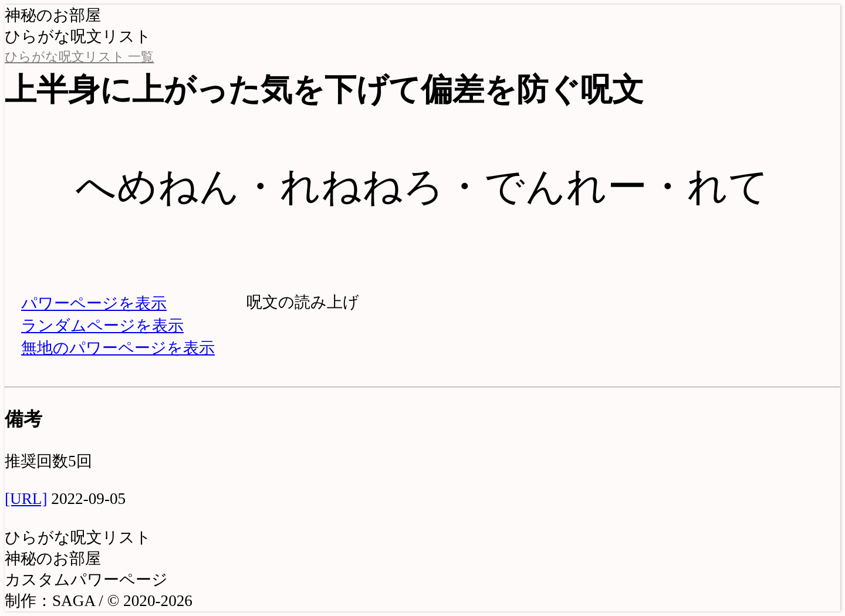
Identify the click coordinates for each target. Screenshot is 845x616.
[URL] (26, 499)
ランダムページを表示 (102, 326)
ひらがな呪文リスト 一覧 (79, 57)
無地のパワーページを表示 (118, 348)
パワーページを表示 (94, 303)
